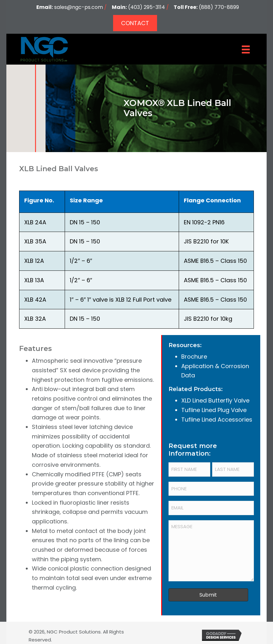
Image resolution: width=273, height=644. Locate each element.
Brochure (194, 357)
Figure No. (39, 200)
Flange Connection (212, 200)
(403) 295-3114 (147, 7)
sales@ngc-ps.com (79, 7)
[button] (135, 23)
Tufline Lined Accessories (217, 420)
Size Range (86, 200)
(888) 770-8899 (219, 7)
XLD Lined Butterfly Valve (215, 400)
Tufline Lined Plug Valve (214, 410)
